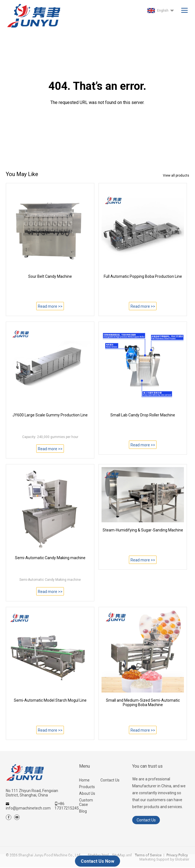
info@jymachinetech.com (28, 808)
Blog (83, 811)
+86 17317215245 (67, 806)
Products (87, 787)
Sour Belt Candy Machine (50, 276)
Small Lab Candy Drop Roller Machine (143, 415)
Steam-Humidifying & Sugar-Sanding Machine (143, 530)
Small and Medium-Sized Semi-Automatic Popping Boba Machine (143, 702)
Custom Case (86, 802)
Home (84, 780)
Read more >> (50, 306)
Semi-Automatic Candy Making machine (50, 558)
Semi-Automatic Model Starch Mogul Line (50, 700)
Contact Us (110, 780)
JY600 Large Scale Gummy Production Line (50, 415)
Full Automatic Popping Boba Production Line (143, 276)
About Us (87, 793)
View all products (176, 175)
